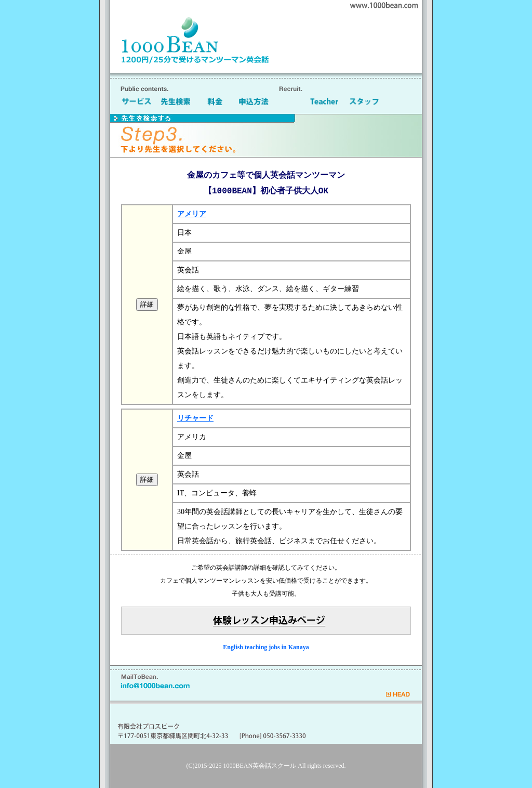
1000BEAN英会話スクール (260, 766)
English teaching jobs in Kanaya (266, 647)
